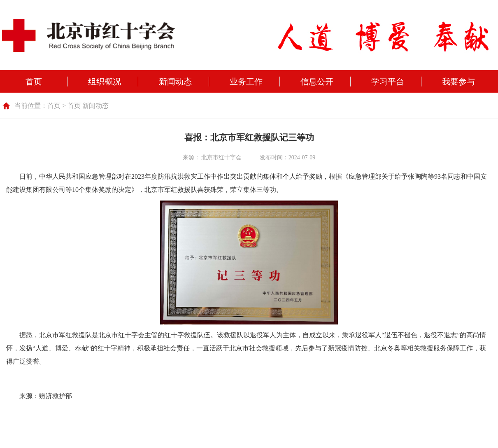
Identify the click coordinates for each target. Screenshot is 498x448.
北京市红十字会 (221, 157)
